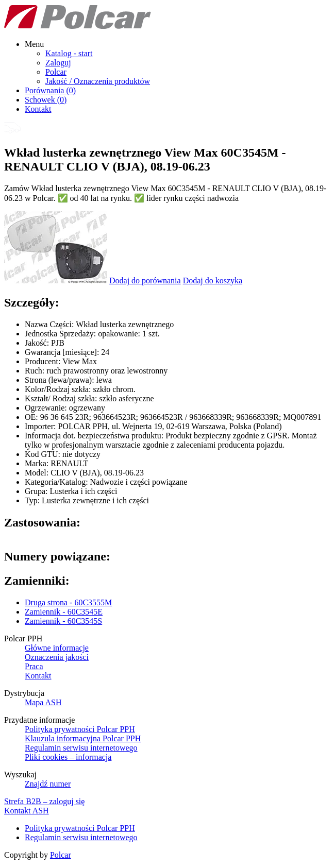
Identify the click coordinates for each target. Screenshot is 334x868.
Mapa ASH (43, 702)
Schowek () (46, 100)
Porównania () (50, 90)
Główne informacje (57, 648)
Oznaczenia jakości (57, 657)
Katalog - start (69, 53)
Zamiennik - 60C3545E (64, 612)
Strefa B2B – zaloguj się (44, 801)
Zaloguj (58, 63)
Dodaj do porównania (145, 280)
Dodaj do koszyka (213, 280)
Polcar (56, 72)
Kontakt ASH (27, 811)
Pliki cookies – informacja (68, 757)
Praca (34, 666)
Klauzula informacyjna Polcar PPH (83, 738)
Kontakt (38, 109)
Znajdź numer (48, 784)
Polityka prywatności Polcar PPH (80, 729)
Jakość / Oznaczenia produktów (98, 81)
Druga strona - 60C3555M (68, 602)
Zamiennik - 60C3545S (63, 621)
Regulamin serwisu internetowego (81, 748)
